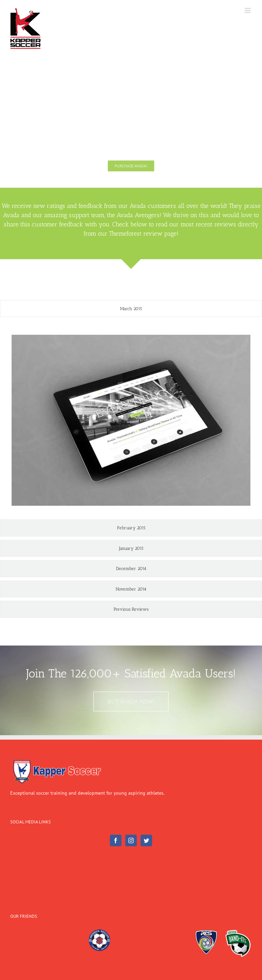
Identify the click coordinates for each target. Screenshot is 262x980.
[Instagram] (131, 840)
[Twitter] (146, 840)
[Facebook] (116, 840)
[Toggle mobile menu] (248, 10)
